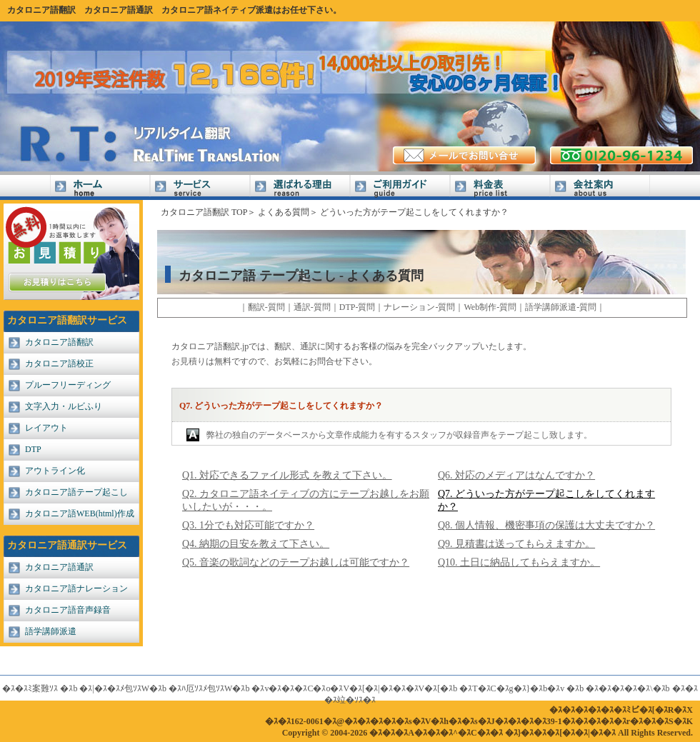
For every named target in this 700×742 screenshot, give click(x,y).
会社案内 (600, 187)
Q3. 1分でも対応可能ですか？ (248, 525)
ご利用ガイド (400, 187)
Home (100, 187)
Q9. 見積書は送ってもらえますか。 (516, 544)
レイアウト (46, 428)
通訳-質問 (312, 307)
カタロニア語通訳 (119, 10)
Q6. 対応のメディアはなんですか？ (516, 475)
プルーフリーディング (68, 385)
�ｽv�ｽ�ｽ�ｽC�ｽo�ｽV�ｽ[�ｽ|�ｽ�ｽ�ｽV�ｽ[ (346, 688)
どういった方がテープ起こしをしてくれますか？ (414, 212)
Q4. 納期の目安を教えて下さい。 (256, 544)
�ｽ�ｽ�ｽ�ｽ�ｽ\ (619, 688)
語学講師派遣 (51, 631)
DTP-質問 (357, 307)
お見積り (189, 361)
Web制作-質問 (490, 307)
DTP (33, 449)
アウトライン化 (55, 471)
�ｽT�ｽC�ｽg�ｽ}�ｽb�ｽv (512, 688)
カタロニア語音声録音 (68, 610)
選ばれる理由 (300, 187)
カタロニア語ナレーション (76, 588)
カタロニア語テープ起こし (76, 492)
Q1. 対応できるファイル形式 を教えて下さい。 (287, 475)
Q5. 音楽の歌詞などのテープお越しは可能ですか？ (296, 562)
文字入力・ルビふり (64, 406)
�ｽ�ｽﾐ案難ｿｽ (30, 688)
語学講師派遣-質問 (561, 307)
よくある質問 (284, 212)
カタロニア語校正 (59, 364)
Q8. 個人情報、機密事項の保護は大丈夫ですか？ (546, 525)
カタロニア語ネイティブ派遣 (217, 10)
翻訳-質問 (266, 307)
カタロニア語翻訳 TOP (204, 212)
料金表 (500, 187)
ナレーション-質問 (419, 307)
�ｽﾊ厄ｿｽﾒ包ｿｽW (200, 688)
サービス (200, 187)
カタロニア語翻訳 (41, 10)
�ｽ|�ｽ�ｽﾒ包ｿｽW (114, 688)
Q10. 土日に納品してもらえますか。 (519, 562)
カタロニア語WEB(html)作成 (80, 513)
